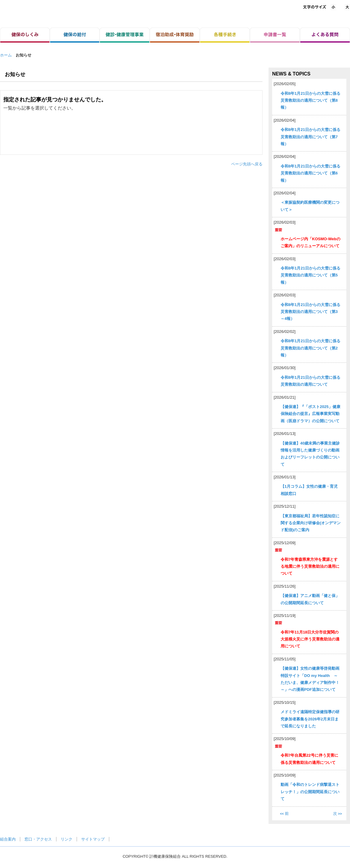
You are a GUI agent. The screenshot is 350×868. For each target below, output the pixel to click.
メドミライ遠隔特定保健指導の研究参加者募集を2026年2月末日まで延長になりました (310, 719)
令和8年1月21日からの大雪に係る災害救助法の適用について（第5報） (310, 275)
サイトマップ (93, 839)
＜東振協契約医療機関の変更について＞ (310, 206)
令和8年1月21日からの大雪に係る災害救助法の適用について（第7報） (310, 137)
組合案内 (8, 839)
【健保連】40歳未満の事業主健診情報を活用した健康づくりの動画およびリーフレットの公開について (310, 454)
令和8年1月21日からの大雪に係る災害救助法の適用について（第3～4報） (310, 312)
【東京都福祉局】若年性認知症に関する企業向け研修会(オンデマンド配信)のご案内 (311, 523)
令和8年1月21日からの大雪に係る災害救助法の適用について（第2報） (310, 348)
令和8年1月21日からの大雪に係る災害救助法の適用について (310, 381)
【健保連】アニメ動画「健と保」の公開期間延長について (310, 599)
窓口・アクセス (38, 839)
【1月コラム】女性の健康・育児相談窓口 (309, 490)
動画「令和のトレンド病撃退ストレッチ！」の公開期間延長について (310, 792)
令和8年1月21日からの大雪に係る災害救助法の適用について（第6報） (310, 173)
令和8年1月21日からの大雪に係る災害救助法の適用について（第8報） (310, 101)
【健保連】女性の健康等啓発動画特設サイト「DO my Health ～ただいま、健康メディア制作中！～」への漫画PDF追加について (310, 679)
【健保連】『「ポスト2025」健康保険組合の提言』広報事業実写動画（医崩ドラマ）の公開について (310, 414)
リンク (67, 839)
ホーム (6, 55)
